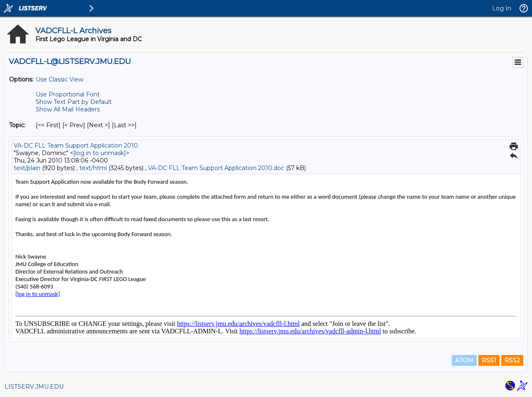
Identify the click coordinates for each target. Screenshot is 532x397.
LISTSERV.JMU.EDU (34, 387)
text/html (93, 168)
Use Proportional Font (68, 94)
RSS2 (512, 360)
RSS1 (489, 360)
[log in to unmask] (100, 153)
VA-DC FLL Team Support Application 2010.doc (216, 168)
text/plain (27, 168)
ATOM (464, 360)
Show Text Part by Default (74, 102)
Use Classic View (60, 79)
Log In (502, 8)
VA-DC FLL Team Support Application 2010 (76, 145)
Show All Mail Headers (68, 109)
